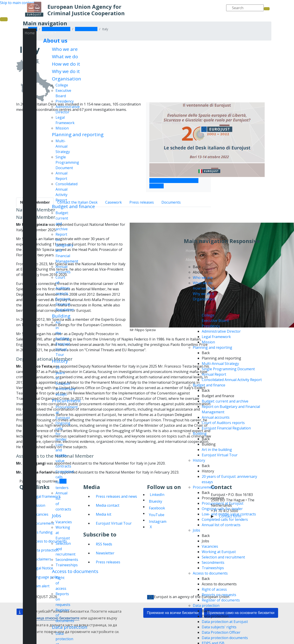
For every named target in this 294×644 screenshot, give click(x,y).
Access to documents (75, 571)
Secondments (67, 560)
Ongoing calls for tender (222, 509)
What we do (65, 56)
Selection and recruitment (223, 557)
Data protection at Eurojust (225, 622)
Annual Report (214, 374)
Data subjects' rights (219, 627)
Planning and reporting (78, 134)
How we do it (66, 64)
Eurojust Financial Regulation (65, 304)
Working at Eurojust (219, 552)
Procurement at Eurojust (223, 503)
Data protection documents (225, 638)
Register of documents (221, 600)
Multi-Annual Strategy (63, 146)
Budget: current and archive (225, 401)
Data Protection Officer (221, 632)
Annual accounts (216, 417)
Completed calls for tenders (225, 519)
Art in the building (217, 450)
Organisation (67, 79)
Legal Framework (216, 337)
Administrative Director (221, 331)
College (62, 85)
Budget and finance (73, 206)
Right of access (214, 589)
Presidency (65, 101)
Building (61, 316)
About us (55, 40)
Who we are (65, 49)
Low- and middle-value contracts (63, 455)
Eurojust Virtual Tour (63, 349)
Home (30, 33)
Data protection (70, 627)
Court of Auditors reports (223, 423)
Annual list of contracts (221, 525)
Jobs (57, 515)
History (60, 361)
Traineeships (67, 565)
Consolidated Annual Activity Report (232, 380)
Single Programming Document (67, 162)
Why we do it (66, 71)
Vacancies (64, 522)
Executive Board (215, 321)
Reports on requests (219, 595)
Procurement (67, 401)
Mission (62, 128)
